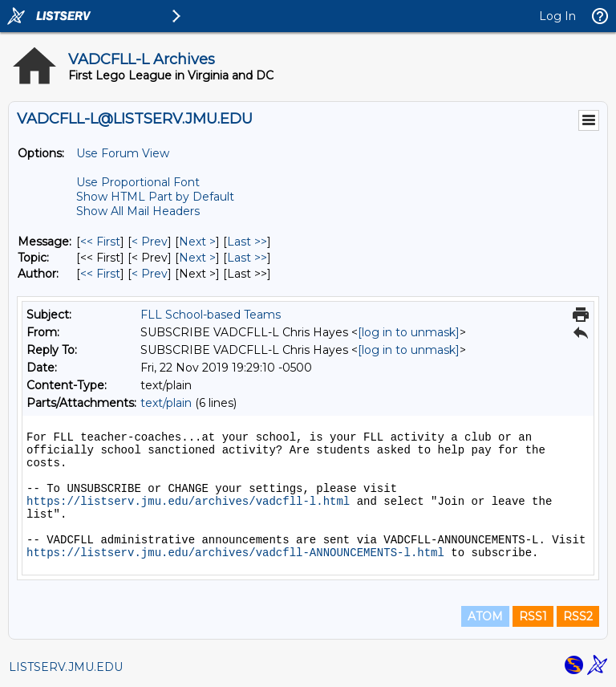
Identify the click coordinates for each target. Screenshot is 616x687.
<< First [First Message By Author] (100, 274)
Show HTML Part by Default (155, 197)
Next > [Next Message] (197, 242)
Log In (557, 16)
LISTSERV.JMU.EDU (66, 667)
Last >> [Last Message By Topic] (247, 258)
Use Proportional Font (138, 182)
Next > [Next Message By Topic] (197, 258)
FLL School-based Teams (211, 315)
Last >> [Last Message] (247, 242)
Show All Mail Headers (138, 211)
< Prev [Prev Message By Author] (150, 274)
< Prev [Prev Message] (150, 242)
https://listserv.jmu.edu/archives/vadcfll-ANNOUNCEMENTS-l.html (235, 553)
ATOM (485, 616)
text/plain (166, 403)
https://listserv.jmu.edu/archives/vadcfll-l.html (188, 502)
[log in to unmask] (409, 332)
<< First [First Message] (100, 242)
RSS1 (533, 616)
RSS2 (578, 616)
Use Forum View (123, 153)
